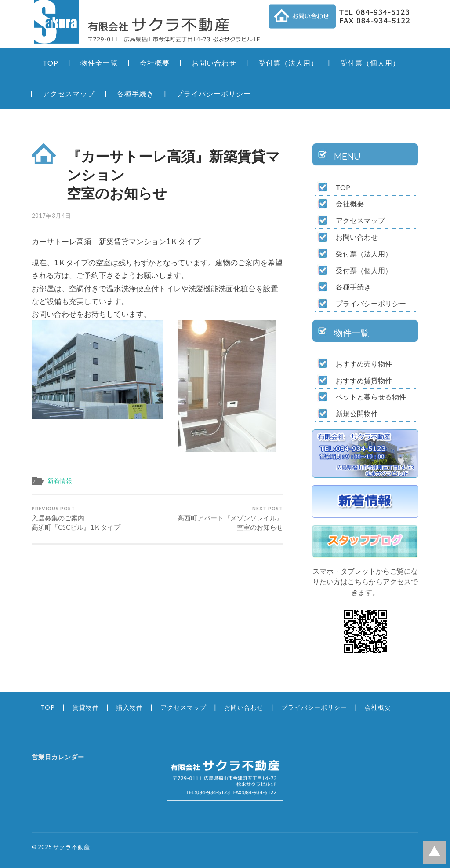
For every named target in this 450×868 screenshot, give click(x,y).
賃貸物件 (86, 707)
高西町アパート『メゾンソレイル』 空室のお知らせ (221, 518)
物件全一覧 (99, 63)
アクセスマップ (69, 93)
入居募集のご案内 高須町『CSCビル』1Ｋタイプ (93, 518)
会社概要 (155, 63)
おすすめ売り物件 (364, 364)
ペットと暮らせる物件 (371, 397)
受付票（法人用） (288, 63)
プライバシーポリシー (214, 93)
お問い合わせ (214, 63)
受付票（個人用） (370, 63)
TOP (51, 63)
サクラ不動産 (72, 847)
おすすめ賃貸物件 (364, 380)
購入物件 (130, 707)
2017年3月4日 (51, 216)
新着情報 (60, 481)
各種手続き (136, 93)
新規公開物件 (357, 413)
